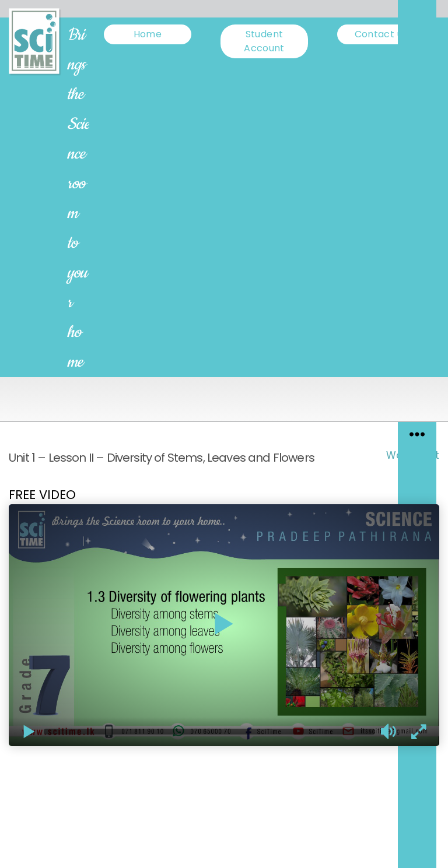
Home (148, 34)
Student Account (264, 41)
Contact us (381, 34)
